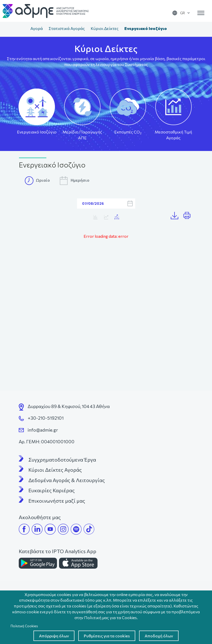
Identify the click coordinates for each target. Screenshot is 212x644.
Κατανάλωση (106, 217)
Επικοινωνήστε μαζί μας (57, 501)
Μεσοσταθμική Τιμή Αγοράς (173, 135)
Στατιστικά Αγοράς (67, 28)
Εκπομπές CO (128, 132)
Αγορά (37, 28)
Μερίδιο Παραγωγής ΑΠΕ (82, 135)
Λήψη (177, 216)
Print (189, 216)
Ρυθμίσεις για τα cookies (107, 636)
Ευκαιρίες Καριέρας (52, 490)
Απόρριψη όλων (54, 636)
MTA (95, 217)
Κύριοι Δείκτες (105, 28)
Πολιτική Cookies (24, 626)
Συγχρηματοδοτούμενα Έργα (62, 460)
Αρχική (22, 29)
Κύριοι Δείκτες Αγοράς (55, 470)
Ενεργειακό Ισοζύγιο (37, 132)
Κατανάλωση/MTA (117, 217)
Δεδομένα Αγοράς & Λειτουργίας (67, 480)
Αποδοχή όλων (159, 636)
